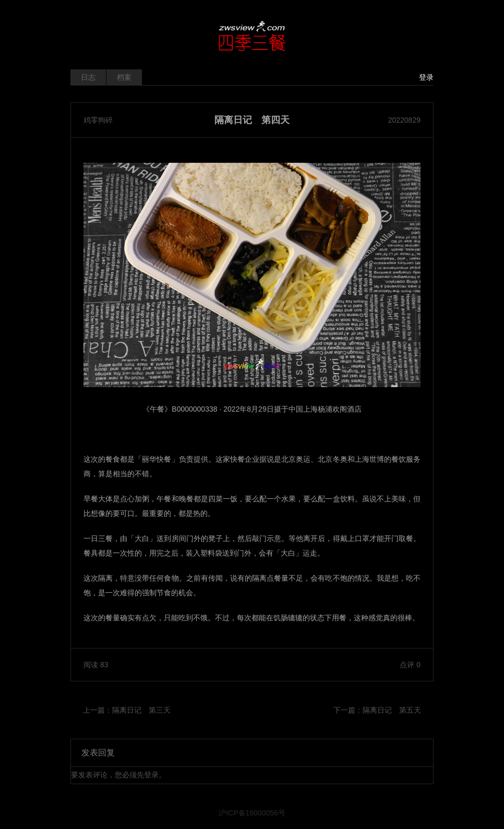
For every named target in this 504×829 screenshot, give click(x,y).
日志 (88, 77)
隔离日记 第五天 (392, 710)
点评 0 (410, 665)
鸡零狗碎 (98, 120)
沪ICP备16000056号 (252, 813)
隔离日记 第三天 (141, 710)
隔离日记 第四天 (252, 120)
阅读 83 (96, 665)
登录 (426, 77)
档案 (124, 77)
